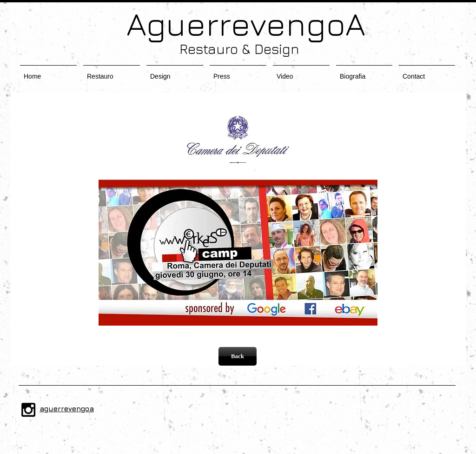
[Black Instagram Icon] (28, 410)
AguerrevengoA (238, 23)
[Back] (238, 356)
